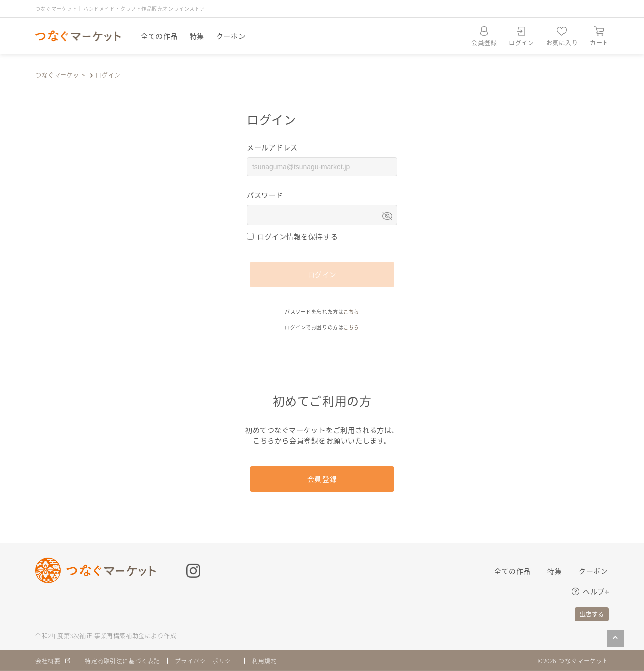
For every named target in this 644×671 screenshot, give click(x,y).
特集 (197, 36)
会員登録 (322, 479)
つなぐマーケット (60, 75)
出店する (592, 614)
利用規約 (265, 661)
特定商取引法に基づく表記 (123, 661)
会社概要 (48, 661)
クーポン (231, 36)
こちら (351, 311)
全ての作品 (159, 36)
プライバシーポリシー (206, 661)
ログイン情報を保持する (297, 236)
